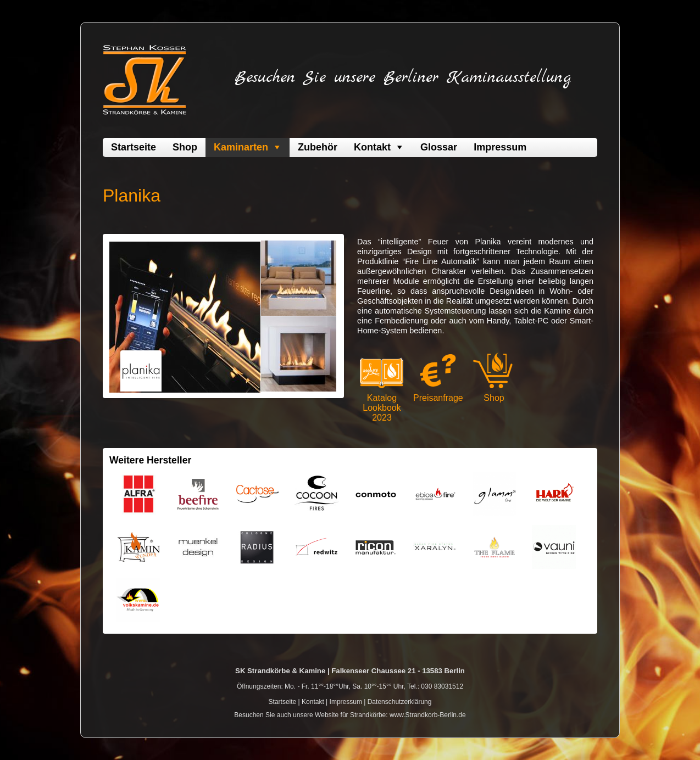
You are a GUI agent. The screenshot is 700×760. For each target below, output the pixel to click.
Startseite (134, 147)
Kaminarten (241, 147)
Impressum (500, 147)
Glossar (439, 147)
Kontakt (372, 147)
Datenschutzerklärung (400, 702)
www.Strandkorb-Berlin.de (428, 715)
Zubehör (318, 147)
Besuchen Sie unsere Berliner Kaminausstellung (403, 77)
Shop (185, 147)
